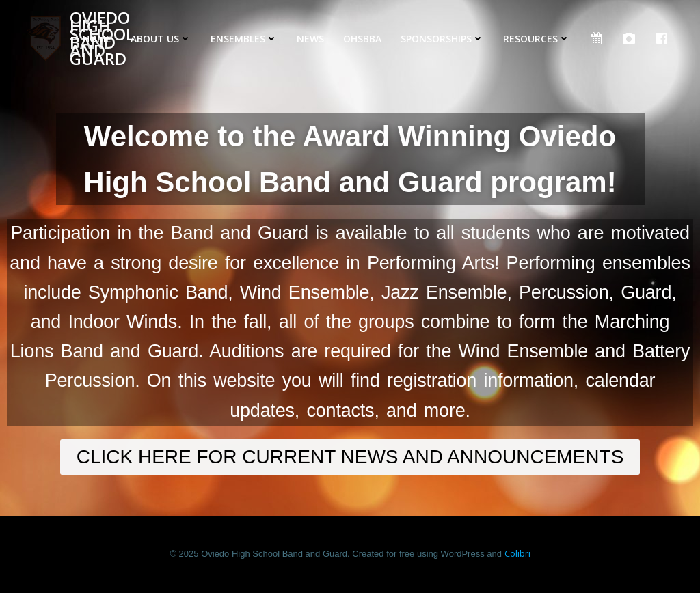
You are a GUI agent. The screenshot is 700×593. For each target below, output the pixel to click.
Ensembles (244, 39)
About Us (161, 39)
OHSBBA (362, 39)
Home (97, 39)
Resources (537, 39)
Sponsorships (442, 39)
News (310, 39)
